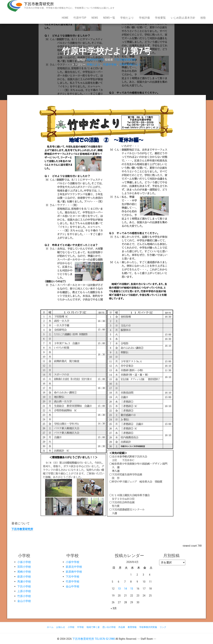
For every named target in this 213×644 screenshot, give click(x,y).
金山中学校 (73, 586)
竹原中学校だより (130, 65)
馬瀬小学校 (24, 581)
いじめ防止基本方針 (183, 18)
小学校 (71, 627)
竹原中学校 (110, 65)
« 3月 (114, 608)
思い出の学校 (109, 627)
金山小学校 (24, 601)
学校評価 (144, 18)
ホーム (50, 627)
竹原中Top (80, 18)
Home (65, 18)
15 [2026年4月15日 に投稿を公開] (132, 589)
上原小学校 (24, 591)
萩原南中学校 (74, 572)
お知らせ (61, 627)
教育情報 (132, 627)
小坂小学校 (24, 562)
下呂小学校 (24, 586)
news (95, 18)
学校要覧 (160, 18)
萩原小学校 (24, 577)
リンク (163, 627)
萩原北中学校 (74, 567)
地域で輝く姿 (93, 627)
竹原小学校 (24, 596)
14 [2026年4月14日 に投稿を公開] (126, 589)
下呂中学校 (73, 577)
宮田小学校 (24, 567)
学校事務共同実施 (148, 627)
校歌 (203, 18)
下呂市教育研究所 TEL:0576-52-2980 (94, 639)
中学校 (80, 627)
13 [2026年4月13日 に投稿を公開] (119, 589)
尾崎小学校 (24, 572)
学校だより (127, 18)
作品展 (122, 627)
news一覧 (109, 18)
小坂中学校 (73, 562)
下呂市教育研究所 (39, 4)
